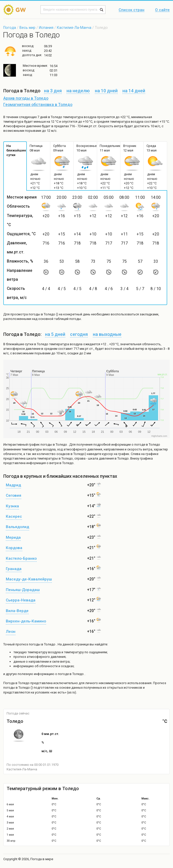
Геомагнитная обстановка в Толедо (38, 105)
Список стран (132, 10)
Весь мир (27, 28)
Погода (10, 28)
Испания (46, 28)
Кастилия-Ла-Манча (74, 28)
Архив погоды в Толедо (26, 98)
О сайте (162, 10)
